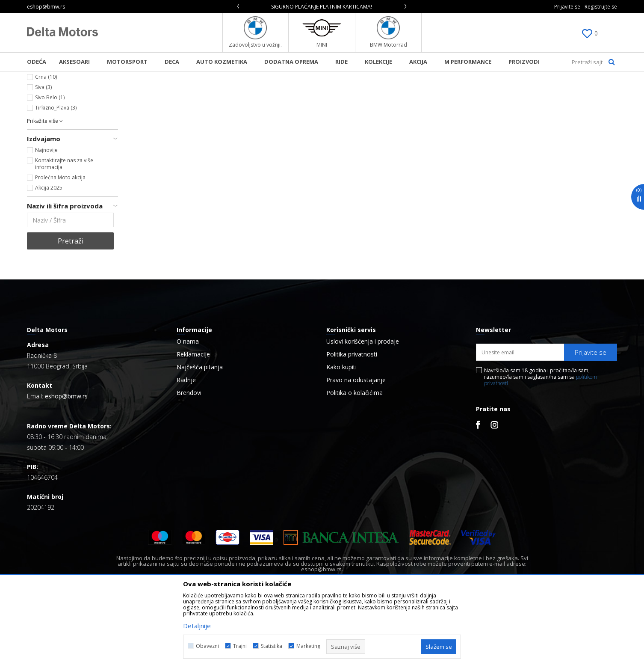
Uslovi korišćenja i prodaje (363, 413)
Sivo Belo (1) (50, 169)
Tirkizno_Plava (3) (56, 179)
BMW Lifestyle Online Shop (62, 77)
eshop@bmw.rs (66, 468)
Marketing (308, 646)
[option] (322, 7)
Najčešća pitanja (200, 439)
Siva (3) (43, 159)
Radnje (186, 451)
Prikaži (526, 91)
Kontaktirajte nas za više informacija (64, 235)
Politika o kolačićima (354, 464)
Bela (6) (44, 138)
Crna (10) (46, 148)
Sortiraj (449, 91)
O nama (188, 413)
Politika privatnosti (352, 426)
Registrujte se (601, 7)
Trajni (240, 646)
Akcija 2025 (49, 259)
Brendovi (189, 464)
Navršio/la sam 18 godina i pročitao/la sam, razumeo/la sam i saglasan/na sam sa (541, 448)
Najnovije (46, 221)
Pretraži (71, 312)
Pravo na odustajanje (356, 451)
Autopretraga (406, 91)
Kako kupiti (341, 439)
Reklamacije (193, 426)
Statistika (272, 646)
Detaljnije (197, 626)
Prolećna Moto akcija (60, 249)
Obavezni (207, 646)
